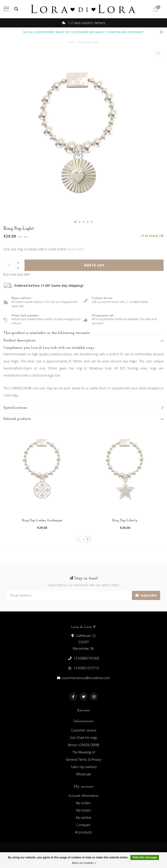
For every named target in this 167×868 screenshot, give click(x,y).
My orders (83, 803)
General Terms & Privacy (83, 759)
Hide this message (145, 857)
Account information (83, 796)
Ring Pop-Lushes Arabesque (42, 521)
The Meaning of (84, 752)
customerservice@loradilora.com (86, 678)
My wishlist (84, 818)
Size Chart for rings (83, 738)
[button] (75, 222)
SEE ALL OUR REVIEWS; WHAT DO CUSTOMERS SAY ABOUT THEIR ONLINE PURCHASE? (83, 32)
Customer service (84, 730)
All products (83, 832)
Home (71, 42)
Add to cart (94, 265)
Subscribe (146, 595)
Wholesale (84, 774)
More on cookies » (84, 863)
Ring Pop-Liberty (125, 521)
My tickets (84, 810)
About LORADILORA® (83, 745)
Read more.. (76, 249)
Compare (83, 825)
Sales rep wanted (84, 767)
